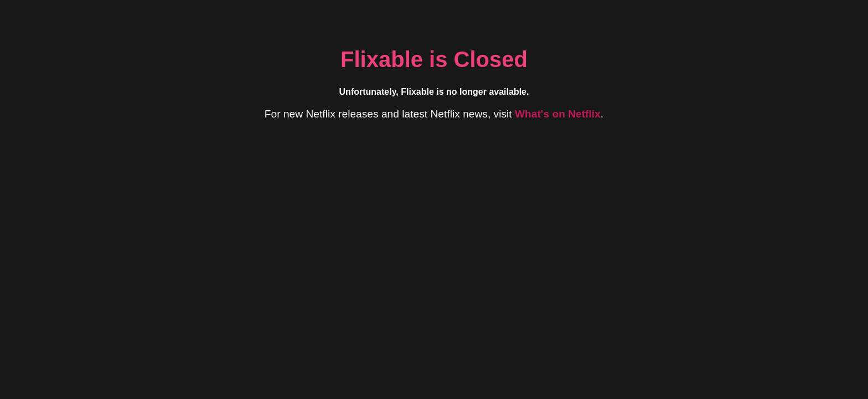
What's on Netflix (558, 114)
